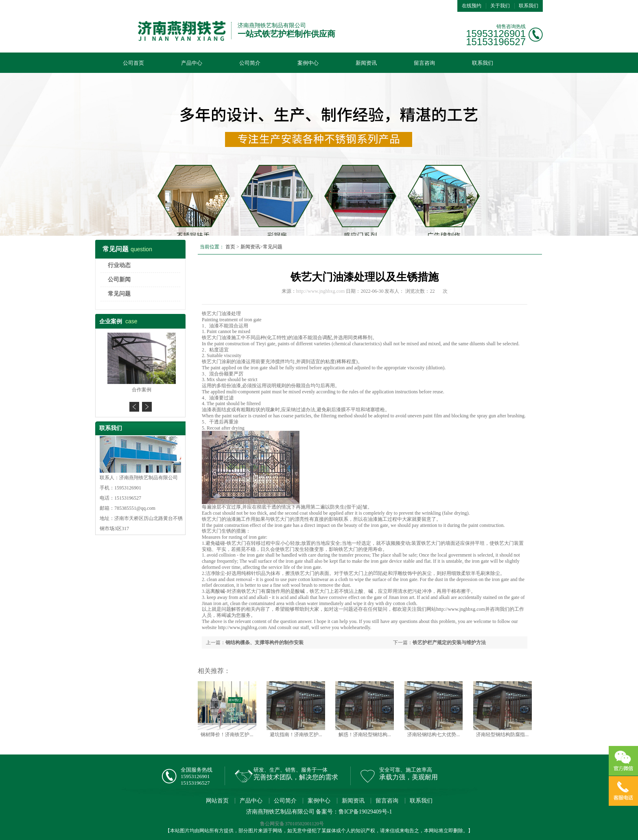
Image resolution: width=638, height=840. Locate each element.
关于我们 (500, 6)
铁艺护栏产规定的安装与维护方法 (449, 643)
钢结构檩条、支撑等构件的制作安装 (264, 643)
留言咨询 (424, 63)
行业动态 (119, 265)
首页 (230, 247)
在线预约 (472, 6)
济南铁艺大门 (246, 591)
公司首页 (133, 63)
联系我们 (529, 6)
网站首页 (217, 801)
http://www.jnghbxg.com (321, 291)
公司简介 (250, 63)
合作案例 (140, 390)
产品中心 (192, 63)
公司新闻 (119, 280)
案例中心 (308, 63)
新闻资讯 (366, 63)
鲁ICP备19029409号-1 (365, 812)
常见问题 (119, 294)
